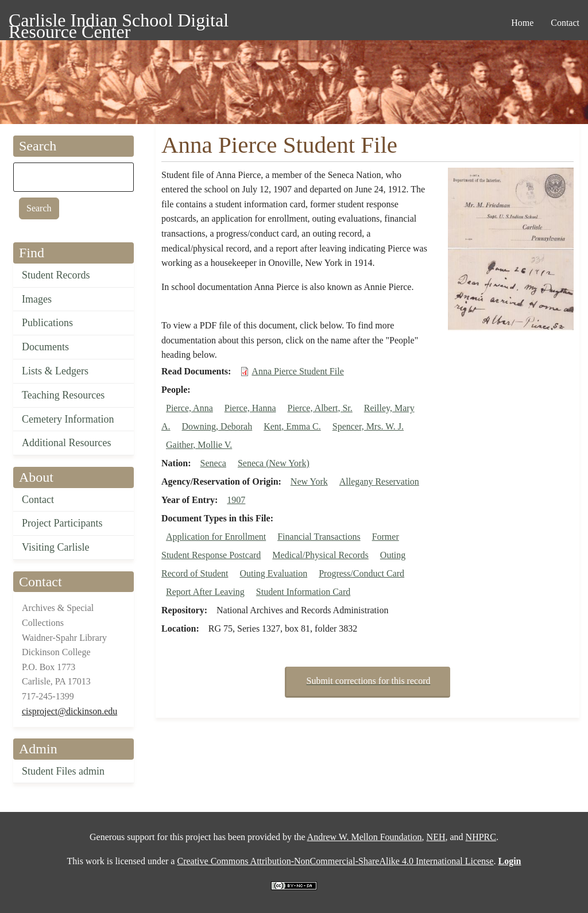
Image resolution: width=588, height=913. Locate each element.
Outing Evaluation (273, 573)
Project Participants (62, 523)
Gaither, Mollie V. (199, 445)
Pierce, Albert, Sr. (320, 408)
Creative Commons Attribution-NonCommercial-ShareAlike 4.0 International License (335, 861)
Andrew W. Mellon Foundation (365, 837)
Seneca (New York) (274, 463)
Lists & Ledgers (55, 371)
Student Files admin (63, 771)
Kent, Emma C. (292, 426)
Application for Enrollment (216, 537)
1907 (236, 500)
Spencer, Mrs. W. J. (368, 426)
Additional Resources (66, 443)
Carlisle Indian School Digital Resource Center (119, 22)
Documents (45, 347)
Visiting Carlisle (55, 547)
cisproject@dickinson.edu (69, 711)
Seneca (213, 463)
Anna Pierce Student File (297, 371)
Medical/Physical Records (320, 555)
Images (37, 299)
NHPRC (481, 837)
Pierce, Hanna (250, 408)
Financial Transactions (319, 537)
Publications (47, 323)
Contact (38, 500)
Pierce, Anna (189, 408)
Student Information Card (303, 592)
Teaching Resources (63, 395)
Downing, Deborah (217, 426)
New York (309, 481)
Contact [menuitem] (565, 23)
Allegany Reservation (379, 481)
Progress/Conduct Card (361, 573)
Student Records (56, 275)
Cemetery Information (68, 419)
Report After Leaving (205, 592)
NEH (436, 837)
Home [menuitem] (522, 23)
